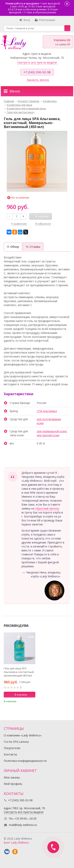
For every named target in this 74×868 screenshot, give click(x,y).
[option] (20, 669)
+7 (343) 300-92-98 (37, 72)
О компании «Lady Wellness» (23, 735)
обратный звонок (47, 508)
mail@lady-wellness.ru (23, 825)
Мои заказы (12, 777)
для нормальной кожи (52, 431)
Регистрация (45, 20)
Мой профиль (13, 784)
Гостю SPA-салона (16, 742)
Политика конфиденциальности (25, 761)
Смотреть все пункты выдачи (37, 62)
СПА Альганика (47, 411)
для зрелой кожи (48, 435)
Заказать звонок (38, 80)
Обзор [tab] (13, 247)
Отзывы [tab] (33, 247)
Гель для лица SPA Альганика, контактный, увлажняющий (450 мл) (19, 672)
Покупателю (12, 748)
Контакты (10, 754)
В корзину (19, 695)
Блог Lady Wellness (16, 842)
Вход (25, 20)
